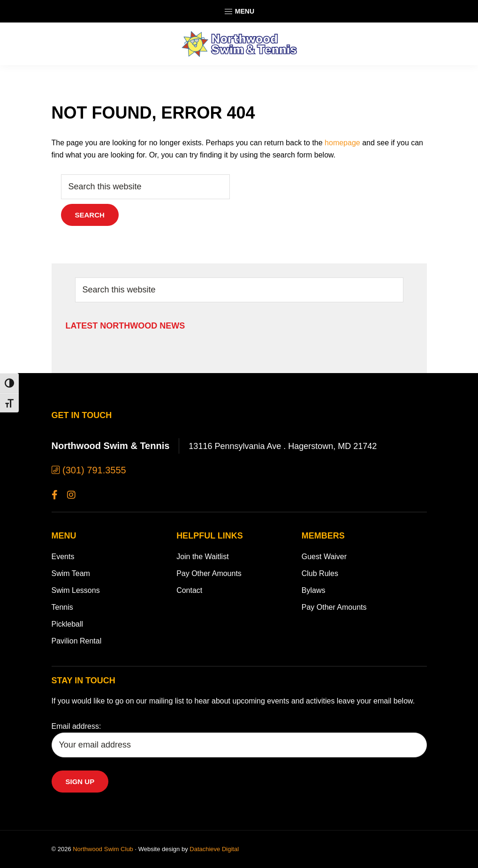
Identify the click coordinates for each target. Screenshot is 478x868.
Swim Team (71, 573)
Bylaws (314, 590)
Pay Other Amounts (209, 573)
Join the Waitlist (202, 557)
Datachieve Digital (214, 849)
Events (63, 557)
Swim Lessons (76, 590)
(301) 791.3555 (89, 470)
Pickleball (68, 624)
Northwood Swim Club (103, 849)
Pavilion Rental (77, 641)
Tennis (62, 607)
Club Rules (320, 573)
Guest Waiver (324, 557)
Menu (239, 12)
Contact (189, 590)
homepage (342, 143)
